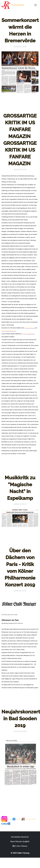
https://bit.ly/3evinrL (30, 328)
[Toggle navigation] (36, 5)
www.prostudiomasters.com (9, 331)
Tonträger (34, 819)
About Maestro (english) (20, 841)
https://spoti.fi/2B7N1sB (28, 334)
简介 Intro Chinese (20, 846)
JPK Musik (28, 819)
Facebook (18, 819)
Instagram (10, 819)
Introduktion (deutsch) (20, 837)
